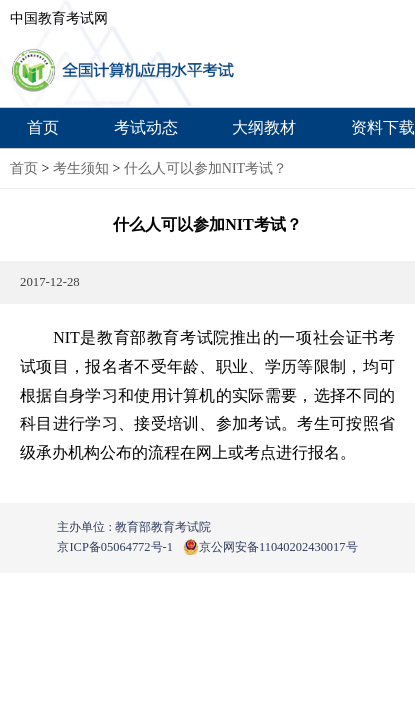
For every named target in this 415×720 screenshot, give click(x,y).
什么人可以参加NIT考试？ (205, 168)
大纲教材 (264, 127)
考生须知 (81, 168)
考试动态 (146, 127)
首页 (43, 127)
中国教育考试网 (59, 18)
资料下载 (383, 127)
